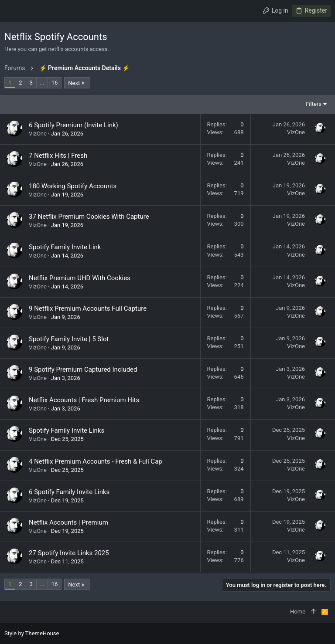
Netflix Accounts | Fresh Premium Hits (84, 400)
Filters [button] (314, 104)
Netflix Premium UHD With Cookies (80, 278)
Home (298, 612)
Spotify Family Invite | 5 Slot (69, 339)
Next (74, 83)
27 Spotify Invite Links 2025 (69, 553)
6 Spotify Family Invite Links (69, 492)
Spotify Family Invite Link (65, 247)
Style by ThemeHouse (32, 633)
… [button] (42, 83)
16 (55, 83)
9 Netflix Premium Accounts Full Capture (88, 308)
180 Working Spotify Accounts (73, 186)
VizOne (38, 134)
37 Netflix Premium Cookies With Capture (89, 217)
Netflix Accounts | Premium (68, 522)
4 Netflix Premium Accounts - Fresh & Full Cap (96, 461)
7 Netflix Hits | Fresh (58, 156)
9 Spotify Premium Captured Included (83, 369)
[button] (13, 11)
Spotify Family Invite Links (67, 430)
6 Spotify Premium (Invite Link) (73, 125)
